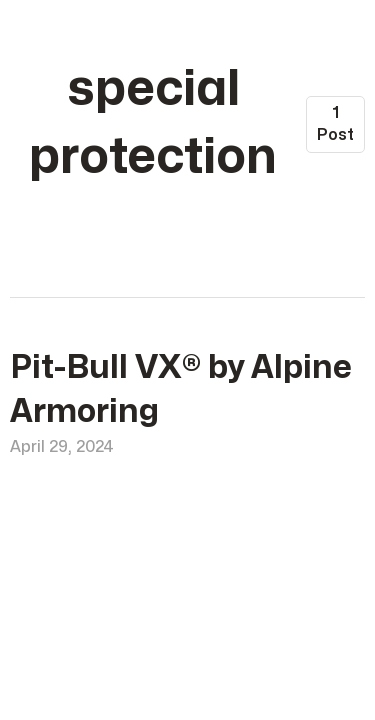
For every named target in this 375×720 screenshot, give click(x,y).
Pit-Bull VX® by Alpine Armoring (181, 390)
